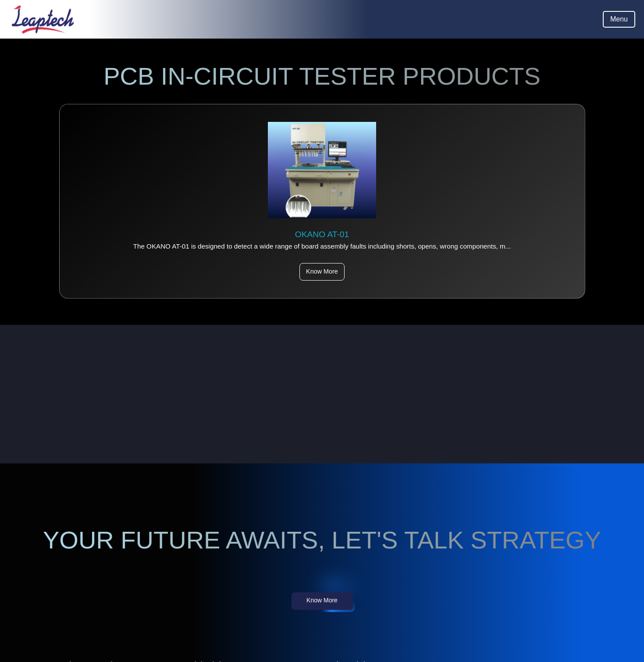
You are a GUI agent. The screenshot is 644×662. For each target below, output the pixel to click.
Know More (322, 271)
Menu (619, 19)
